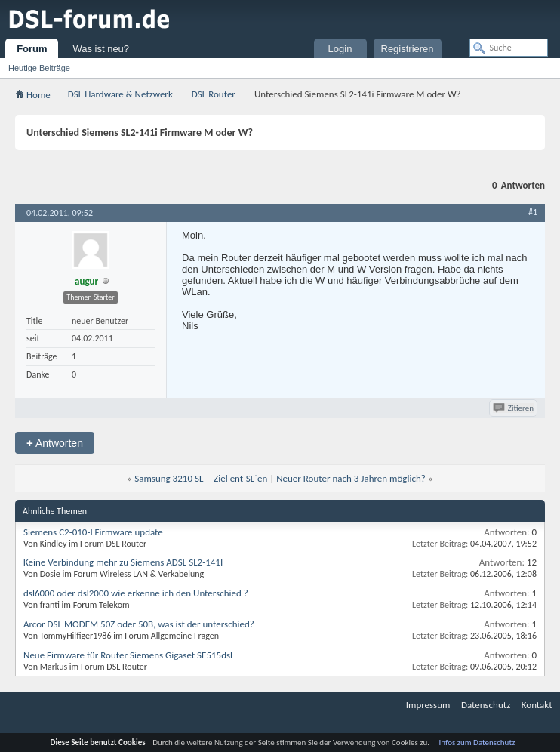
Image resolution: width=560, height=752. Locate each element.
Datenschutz (486, 705)
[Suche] (509, 48)
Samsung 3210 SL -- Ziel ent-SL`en (201, 478)
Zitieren (514, 408)
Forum (32, 49)
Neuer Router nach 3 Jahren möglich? (351, 478)
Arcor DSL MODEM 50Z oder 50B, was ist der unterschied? (139, 624)
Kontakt (537, 705)
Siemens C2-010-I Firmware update (93, 532)
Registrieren (408, 49)
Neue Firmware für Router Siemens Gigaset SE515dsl (128, 655)
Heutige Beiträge (39, 68)
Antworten (55, 443)
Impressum (428, 705)
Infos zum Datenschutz (477, 743)
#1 (533, 212)
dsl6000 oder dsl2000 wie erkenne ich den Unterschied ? (136, 593)
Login (340, 49)
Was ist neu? (101, 49)
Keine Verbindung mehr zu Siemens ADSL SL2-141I (123, 562)
